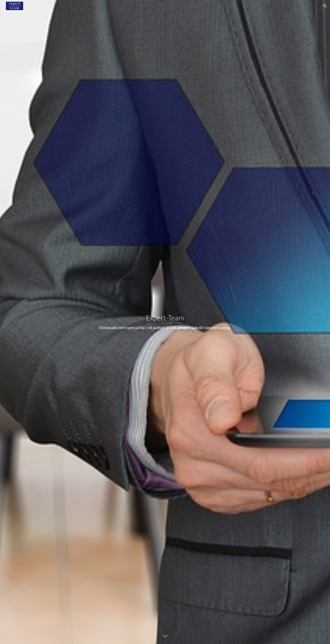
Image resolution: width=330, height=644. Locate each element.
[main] (165, 322)
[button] (325, 6)
